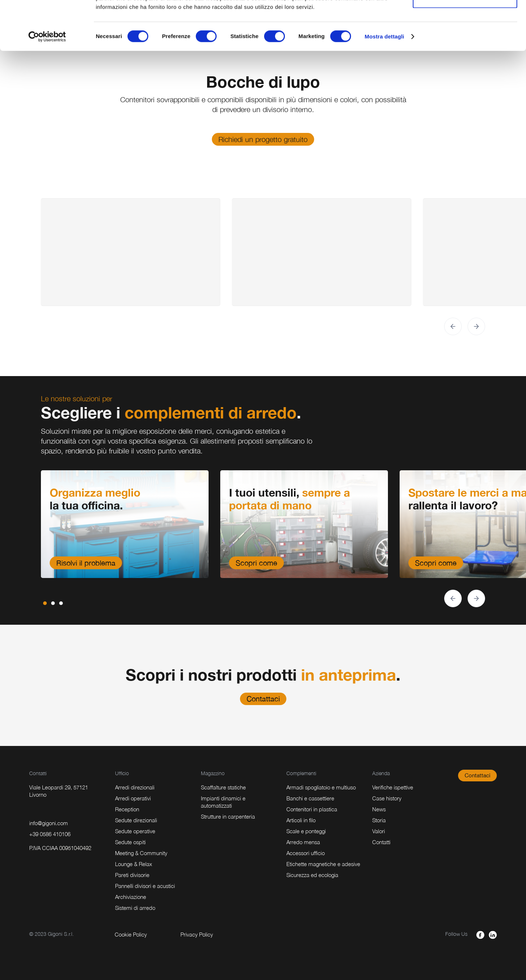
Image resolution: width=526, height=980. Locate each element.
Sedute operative (135, 831)
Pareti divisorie (132, 875)
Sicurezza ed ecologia (312, 875)
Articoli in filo (301, 820)
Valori (379, 831)
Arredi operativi (133, 798)
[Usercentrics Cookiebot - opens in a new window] (47, 83)
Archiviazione (131, 897)
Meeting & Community (141, 853)
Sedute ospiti (130, 842)
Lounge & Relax (134, 864)
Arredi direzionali (135, 787)
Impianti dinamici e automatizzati (223, 802)
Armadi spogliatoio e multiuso (321, 787)
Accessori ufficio (306, 853)
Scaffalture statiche (223, 787)
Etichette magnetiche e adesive (323, 864)
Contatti (381, 842)
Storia (379, 820)
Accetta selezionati (465, 43)
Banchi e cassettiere (310, 798)
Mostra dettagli (384, 82)
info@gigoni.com (49, 823)
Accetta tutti (465, 19)
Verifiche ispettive (393, 787)
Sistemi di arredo (135, 908)
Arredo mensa (303, 842)
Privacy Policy (197, 934)
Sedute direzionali (136, 820)
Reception (127, 809)
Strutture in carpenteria (228, 816)
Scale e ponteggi (306, 831)
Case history (387, 798)
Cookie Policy (131, 934)
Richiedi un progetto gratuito (263, 139)
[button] (453, 326)
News (379, 809)
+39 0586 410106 (50, 834)
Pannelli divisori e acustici (145, 886)
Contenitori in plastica (312, 809)
